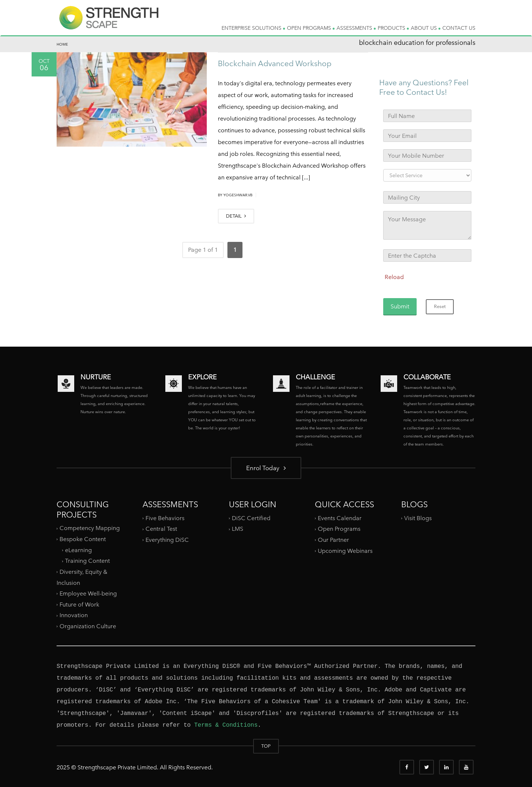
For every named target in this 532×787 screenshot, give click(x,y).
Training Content (87, 561)
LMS (238, 529)
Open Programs (339, 529)
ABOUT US (426, 28)
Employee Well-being (88, 593)
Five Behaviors (165, 518)
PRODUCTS (393, 28)
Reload (394, 277)
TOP (266, 746)
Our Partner (333, 540)
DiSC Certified (251, 518)
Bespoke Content (83, 539)
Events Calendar (340, 518)
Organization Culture (88, 626)
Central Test (161, 529)
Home (62, 44)
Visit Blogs (418, 518)
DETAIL (236, 216)
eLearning (78, 550)
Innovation (74, 615)
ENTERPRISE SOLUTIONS (253, 28)
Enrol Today (266, 468)
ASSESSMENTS (356, 28)
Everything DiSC (168, 540)
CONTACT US (459, 28)
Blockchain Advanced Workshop (275, 63)
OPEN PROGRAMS (311, 28)
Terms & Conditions (226, 725)
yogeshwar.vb (238, 195)
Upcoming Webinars (345, 551)
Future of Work (79, 604)
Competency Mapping (90, 528)
